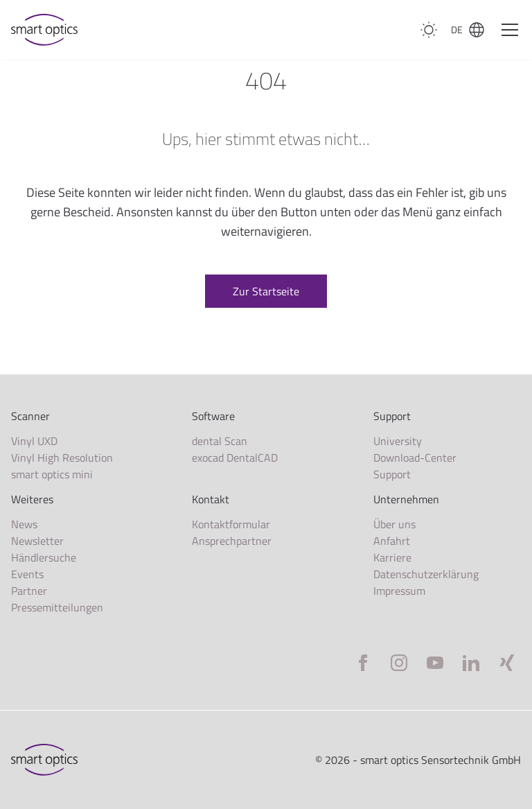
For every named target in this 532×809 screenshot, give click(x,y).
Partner (29, 591)
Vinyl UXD (34, 441)
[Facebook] (363, 663)
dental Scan (220, 441)
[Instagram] (399, 663)
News (24, 524)
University (398, 441)
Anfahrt (392, 541)
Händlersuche (44, 557)
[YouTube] (435, 663)
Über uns (394, 524)
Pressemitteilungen (57, 607)
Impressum (399, 591)
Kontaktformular (231, 524)
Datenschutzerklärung (426, 574)
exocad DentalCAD (235, 458)
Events (27, 574)
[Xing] (507, 663)
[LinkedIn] (471, 663)
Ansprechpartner (232, 541)
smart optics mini (52, 474)
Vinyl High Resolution (62, 458)
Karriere (392, 557)
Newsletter (37, 541)
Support (392, 474)
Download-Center (415, 458)
